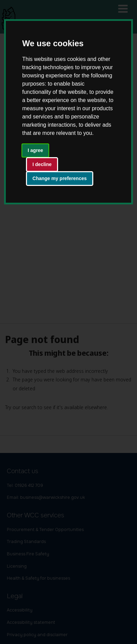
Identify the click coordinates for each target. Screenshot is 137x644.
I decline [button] (42, 164)
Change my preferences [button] (60, 178)
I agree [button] (35, 150)
